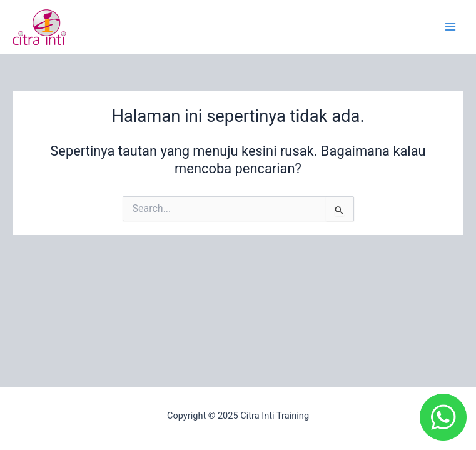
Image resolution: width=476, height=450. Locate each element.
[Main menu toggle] (450, 27)
